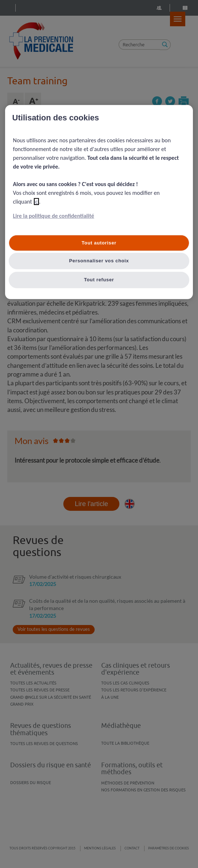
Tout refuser (99, 280)
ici (37, 202)
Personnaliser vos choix (99, 261)
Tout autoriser (99, 243)
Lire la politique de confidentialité (54, 216)
